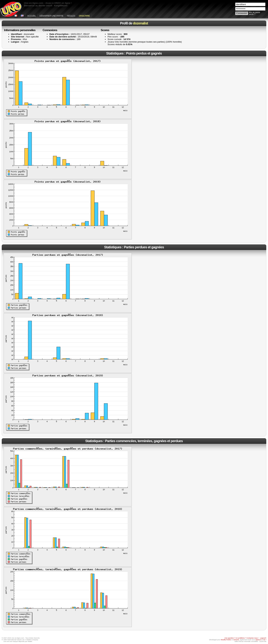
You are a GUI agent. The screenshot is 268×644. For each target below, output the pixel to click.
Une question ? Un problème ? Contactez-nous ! (242, 638)
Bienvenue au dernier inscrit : (46, 6)
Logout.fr (263, 638)
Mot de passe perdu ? (255, 13)
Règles (71, 16)
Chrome (236, 640)
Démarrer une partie (51, 16)
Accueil (32, 16)
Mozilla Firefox (226, 640)
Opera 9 (258, 640)
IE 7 (265, 640)
